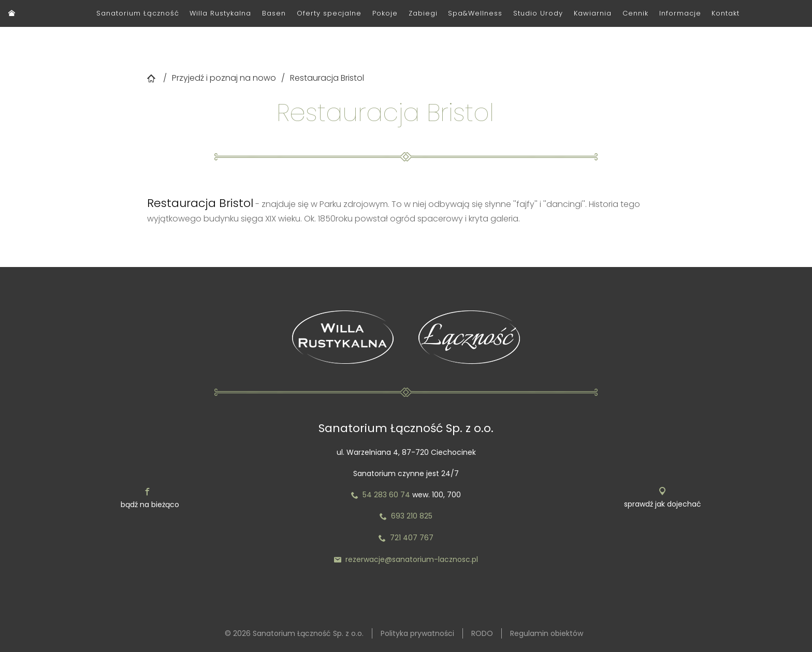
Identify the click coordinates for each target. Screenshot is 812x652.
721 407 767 (412, 538)
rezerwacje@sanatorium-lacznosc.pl (406, 559)
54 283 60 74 (381, 495)
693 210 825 (406, 516)
